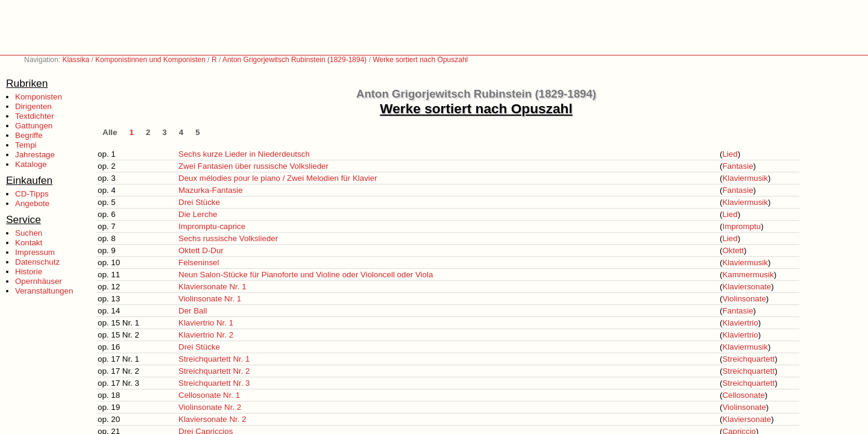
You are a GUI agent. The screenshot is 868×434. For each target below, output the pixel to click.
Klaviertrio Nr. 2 (206, 335)
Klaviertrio (740, 323)
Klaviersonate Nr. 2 (212, 419)
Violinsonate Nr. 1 (210, 299)
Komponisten (39, 97)
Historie (29, 272)
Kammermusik (748, 275)
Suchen (29, 233)
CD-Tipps (32, 194)
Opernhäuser (39, 281)
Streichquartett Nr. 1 (214, 359)
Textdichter (34, 116)
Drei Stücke (199, 202)
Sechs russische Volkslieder (228, 238)
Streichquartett (748, 359)
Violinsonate (744, 299)
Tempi (26, 145)
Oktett (733, 250)
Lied (730, 154)
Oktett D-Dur (201, 250)
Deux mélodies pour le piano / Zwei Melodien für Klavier (278, 178)
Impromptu (741, 226)
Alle (110, 132)
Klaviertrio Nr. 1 (206, 323)
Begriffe (29, 135)
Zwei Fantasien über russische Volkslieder (253, 166)
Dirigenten (33, 106)
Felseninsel (199, 263)
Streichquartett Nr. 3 (214, 383)
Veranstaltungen (44, 291)
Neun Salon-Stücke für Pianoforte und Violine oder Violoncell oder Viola (306, 275)
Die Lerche (198, 214)
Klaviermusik (745, 178)
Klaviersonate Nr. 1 (212, 287)
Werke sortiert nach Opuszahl (420, 60)
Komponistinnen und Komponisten (150, 60)
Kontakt (29, 243)
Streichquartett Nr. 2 (214, 371)
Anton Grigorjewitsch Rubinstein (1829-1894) (294, 60)
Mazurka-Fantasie (211, 190)
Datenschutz (37, 262)
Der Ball (193, 311)
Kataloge (31, 164)
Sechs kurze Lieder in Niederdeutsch (244, 154)
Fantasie (737, 166)
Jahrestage (35, 155)
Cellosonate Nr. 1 (209, 395)
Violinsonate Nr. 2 (210, 407)
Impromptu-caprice (212, 226)
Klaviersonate (747, 287)
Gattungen (34, 126)
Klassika (76, 60)
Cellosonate (743, 395)
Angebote (32, 203)
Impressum (35, 252)
